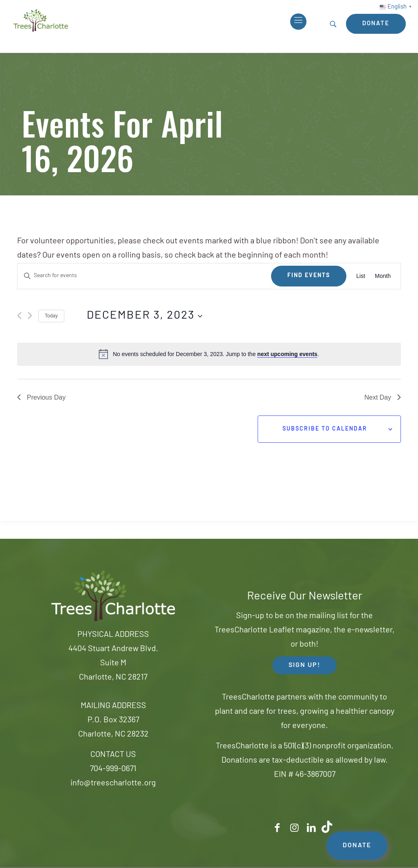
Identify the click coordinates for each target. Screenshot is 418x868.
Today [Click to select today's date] (51, 316)
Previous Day (41, 397)
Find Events (309, 276)
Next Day (383, 397)
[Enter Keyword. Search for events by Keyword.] (144, 276)
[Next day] (30, 316)
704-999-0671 (113, 769)
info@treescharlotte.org (113, 783)
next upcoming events (287, 354)
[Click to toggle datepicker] (144, 316)
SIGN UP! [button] (304, 665)
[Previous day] (19, 316)
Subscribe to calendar (325, 429)
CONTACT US (113, 755)
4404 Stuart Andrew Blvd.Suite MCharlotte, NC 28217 (113, 663)
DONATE (357, 846)
